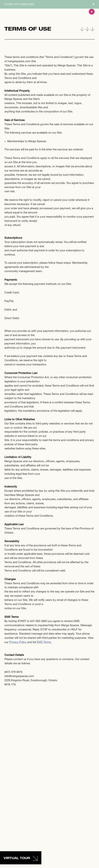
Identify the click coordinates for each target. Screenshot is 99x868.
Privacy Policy (18, 642)
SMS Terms (44, 642)
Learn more (27, 4)
